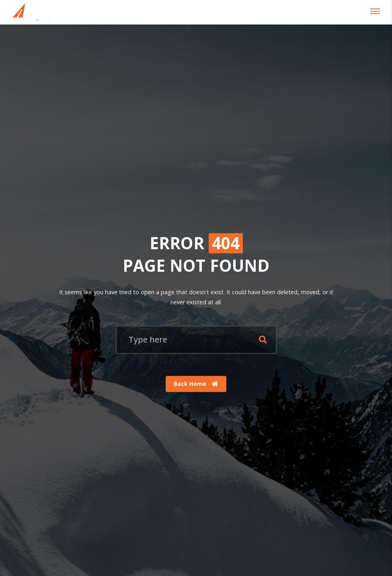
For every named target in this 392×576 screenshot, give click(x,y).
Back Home (196, 384)
